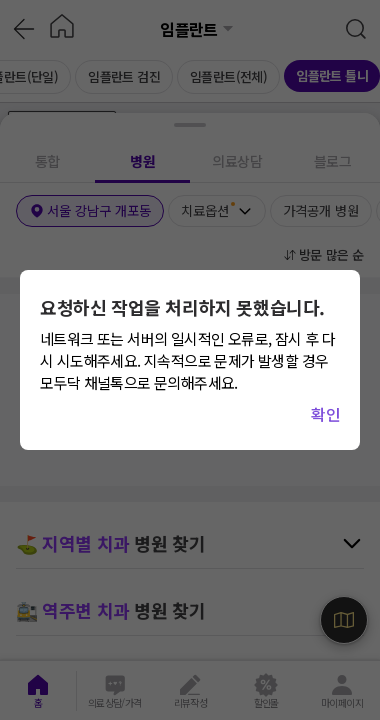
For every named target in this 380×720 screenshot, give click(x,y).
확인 (325, 414)
